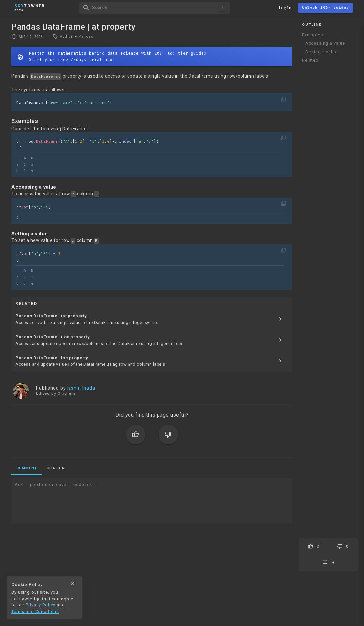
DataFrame (47, 142)
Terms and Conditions (35, 611)
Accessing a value (325, 43)
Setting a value (321, 52)
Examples (312, 35)
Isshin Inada (81, 388)
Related (310, 60)
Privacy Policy (41, 605)
